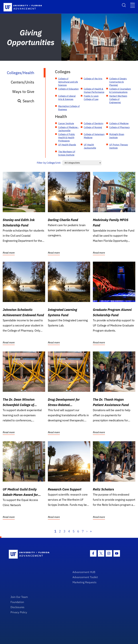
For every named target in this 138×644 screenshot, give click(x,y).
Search (26, 101)
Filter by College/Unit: (49, 163)
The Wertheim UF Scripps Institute (67, 153)
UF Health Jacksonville (90, 146)
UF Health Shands (67, 145)
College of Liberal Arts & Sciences (67, 98)
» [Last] (91, 531)
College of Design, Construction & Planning (118, 82)
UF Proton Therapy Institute (119, 146)
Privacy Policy (19, 612)
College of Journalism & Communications (120, 90)
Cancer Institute (66, 123)
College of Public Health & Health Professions (67, 138)
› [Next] (87, 531)
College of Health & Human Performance (94, 90)
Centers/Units (23, 82)
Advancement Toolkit (85, 577)
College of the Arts (93, 79)
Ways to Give (23, 91)
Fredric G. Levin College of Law (91, 98)
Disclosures (17, 607)
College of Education (68, 89)
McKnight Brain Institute (117, 136)
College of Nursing (93, 127)
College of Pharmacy (120, 127)
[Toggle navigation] (133, 5)
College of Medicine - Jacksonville (69, 129)
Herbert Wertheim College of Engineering (118, 99)
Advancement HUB (84, 572)
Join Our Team (19, 597)
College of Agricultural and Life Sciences (68, 82)
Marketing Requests (84, 582)
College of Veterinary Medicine (94, 136)
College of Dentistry (94, 123)
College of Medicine (119, 123)
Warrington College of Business (69, 108)
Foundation (17, 602)
